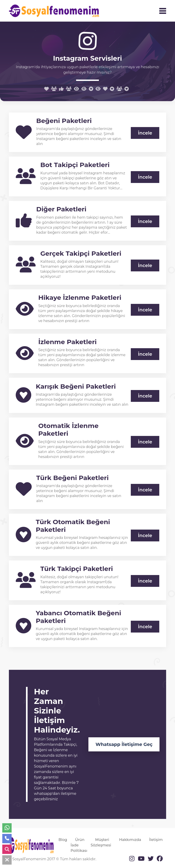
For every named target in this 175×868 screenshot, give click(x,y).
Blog (63, 840)
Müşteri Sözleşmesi (101, 842)
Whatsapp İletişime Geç (124, 744)
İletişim (156, 840)
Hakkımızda (130, 840)
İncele (145, 133)
